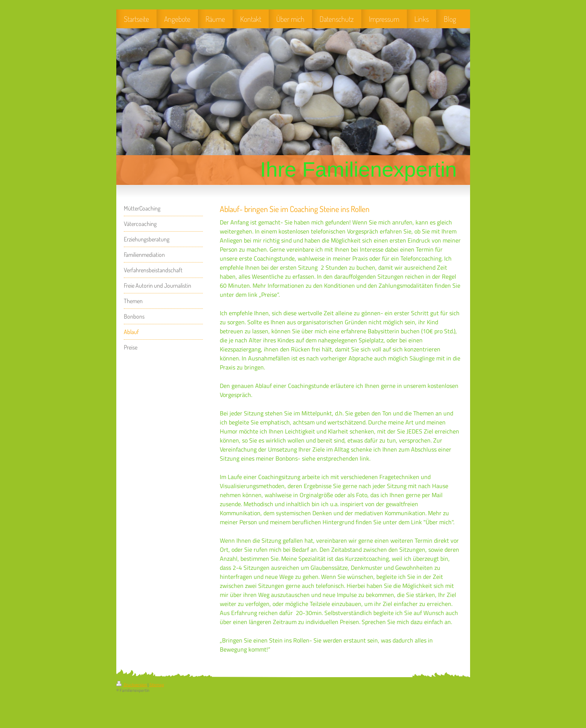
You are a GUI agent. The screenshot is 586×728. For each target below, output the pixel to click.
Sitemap (157, 685)
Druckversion (132, 685)
